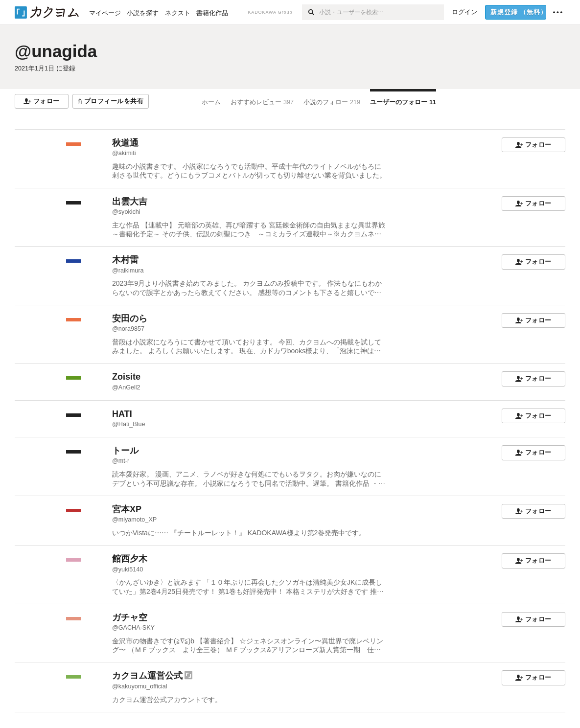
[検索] (311, 12)
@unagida (56, 51)
